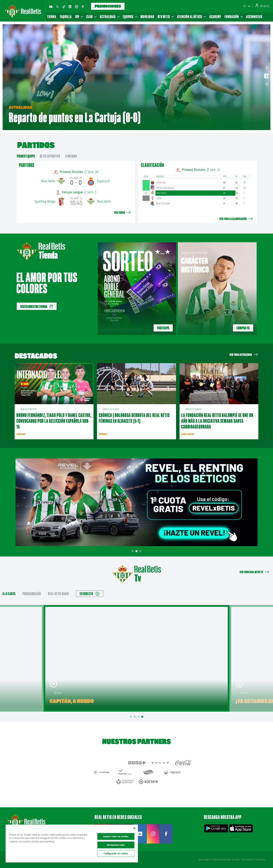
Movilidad (147, 17)
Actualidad (110, 17)
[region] (72, 843)
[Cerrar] (134, 828)
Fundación (234, 17)
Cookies (237, 860)
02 (267, 77)
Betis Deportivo (50, 156)
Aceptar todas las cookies (116, 836)
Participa (163, 328)
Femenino (71, 156)
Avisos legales (205, 860)
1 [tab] (133, 551)
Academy (215, 17)
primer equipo (26, 156)
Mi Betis (262, 6)
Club (91, 17)
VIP (79, 17)
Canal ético (260, 860)
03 (267, 84)
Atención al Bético (191, 17)
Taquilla (66, 17)
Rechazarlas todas (116, 845)
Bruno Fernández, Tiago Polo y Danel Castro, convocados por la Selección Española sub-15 (54, 421)
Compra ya (243, 328)
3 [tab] (141, 551)
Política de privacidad (222, 860)
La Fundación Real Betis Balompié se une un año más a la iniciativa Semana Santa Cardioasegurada (217, 421)
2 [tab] (137, 551)
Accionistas (254, 17)
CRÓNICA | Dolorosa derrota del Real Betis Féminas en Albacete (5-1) (134, 418)
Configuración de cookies (116, 853)
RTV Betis (166, 17)
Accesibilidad (248, 860)
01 (267, 69)
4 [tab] (143, 717)
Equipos (130, 17)
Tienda (52, 17)
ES (245, 6)
